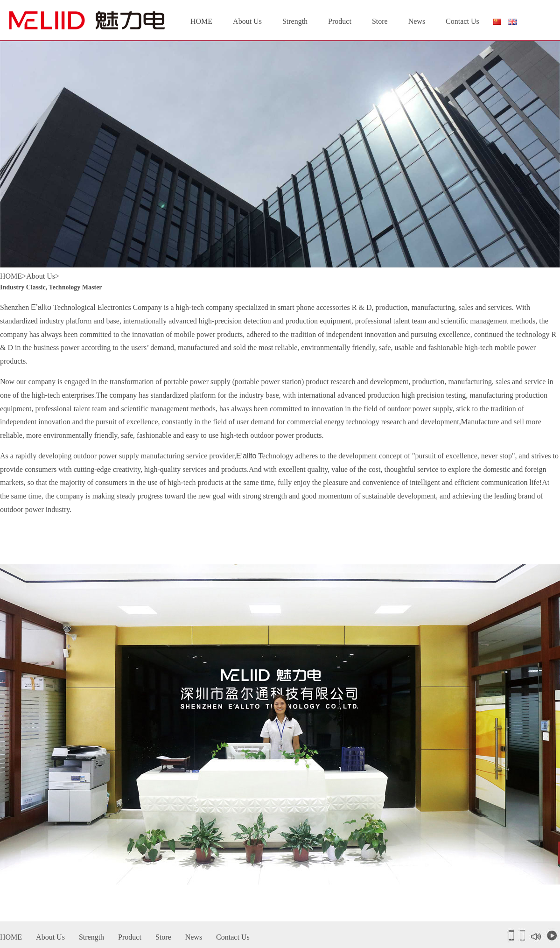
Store (380, 21)
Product (340, 21)
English (512, 22)
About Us (247, 21)
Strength (295, 21)
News (417, 21)
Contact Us (462, 21)
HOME (201, 21)
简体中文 (497, 24)
